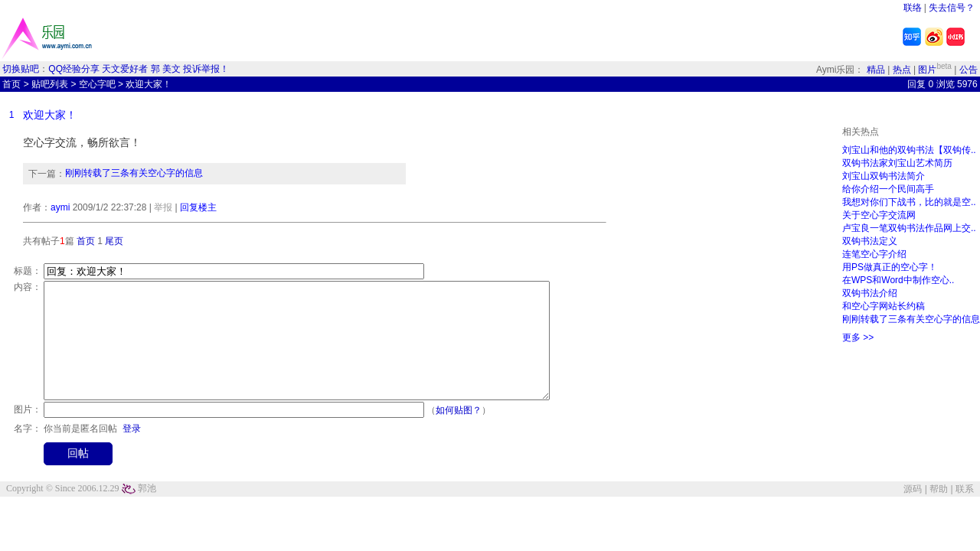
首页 (11, 84)
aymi (60, 207)
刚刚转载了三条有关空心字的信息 (134, 173)
